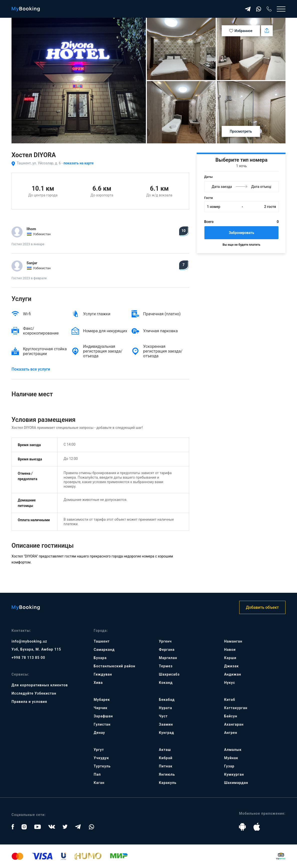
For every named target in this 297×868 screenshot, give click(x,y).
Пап (97, 774)
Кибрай (166, 758)
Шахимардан (236, 783)
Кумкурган (234, 774)
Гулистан (102, 724)
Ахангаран (234, 724)
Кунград (167, 733)
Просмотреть (241, 131)
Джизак (232, 666)
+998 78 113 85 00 (28, 658)
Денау (99, 733)
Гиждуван (103, 674)
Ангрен (231, 733)
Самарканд (104, 650)
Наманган (233, 641)
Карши (230, 658)
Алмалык (233, 750)
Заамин (166, 724)
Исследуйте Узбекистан (34, 693)
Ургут (99, 750)
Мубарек (102, 700)
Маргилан (168, 658)
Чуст (163, 716)
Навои (230, 650)
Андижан (233, 674)
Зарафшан (103, 716)
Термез (166, 666)
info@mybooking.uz (29, 641)
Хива (98, 683)
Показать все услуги (31, 369)
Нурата (166, 708)
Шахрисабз (169, 674)
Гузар (229, 766)
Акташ (165, 750)
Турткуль (102, 766)
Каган (99, 783)
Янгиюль (167, 774)
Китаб (230, 700)
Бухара (100, 658)
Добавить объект (262, 607)
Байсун (231, 716)
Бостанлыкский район (115, 666)
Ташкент (102, 641)
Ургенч (165, 641)
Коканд (166, 683)
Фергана (167, 650)
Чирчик (101, 708)
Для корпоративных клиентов (40, 685)
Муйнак (231, 758)
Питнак (166, 766)
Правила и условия (29, 702)
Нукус (230, 683)
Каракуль (168, 783)
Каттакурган (236, 708)
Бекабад (167, 700)
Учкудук (101, 758)
